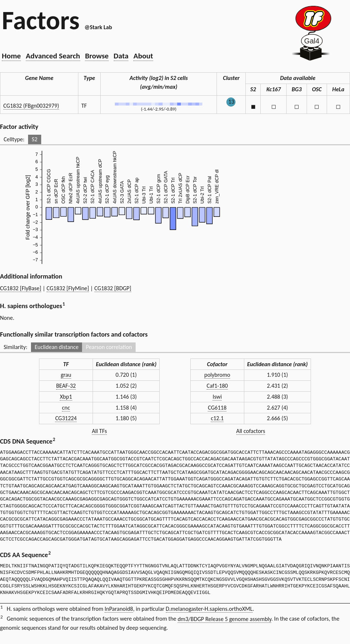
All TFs (99, 431)
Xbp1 (66, 397)
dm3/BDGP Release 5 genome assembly (224, 619)
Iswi (217, 397)
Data (121, 56)
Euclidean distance (57, 347)
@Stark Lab (98, 27)
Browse (97, 56)
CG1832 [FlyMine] (68, 288)
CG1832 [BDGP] (113, 288)
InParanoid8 (119, 609)
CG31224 (66, 418)
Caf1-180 (217, 386)
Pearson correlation (109, 347)
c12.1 (217, 418)
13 (231, 102)
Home (11, 56)
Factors (41, 20)
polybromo (217, 375)
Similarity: (15, 347)
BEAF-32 (66, 386)
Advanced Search (53, 56)
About (143, 56)
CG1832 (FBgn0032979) (31, 106)
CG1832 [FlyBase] (21, 288)
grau (66, 375)
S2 (34, 139)
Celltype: (14, 139)
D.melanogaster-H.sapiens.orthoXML (209, 609)
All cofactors (251, 431)
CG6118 (217, 408)
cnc (66, 408)
